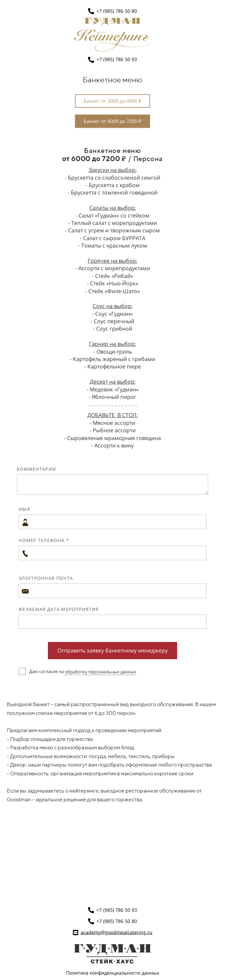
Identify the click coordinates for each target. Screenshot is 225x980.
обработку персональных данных (101, 672)
